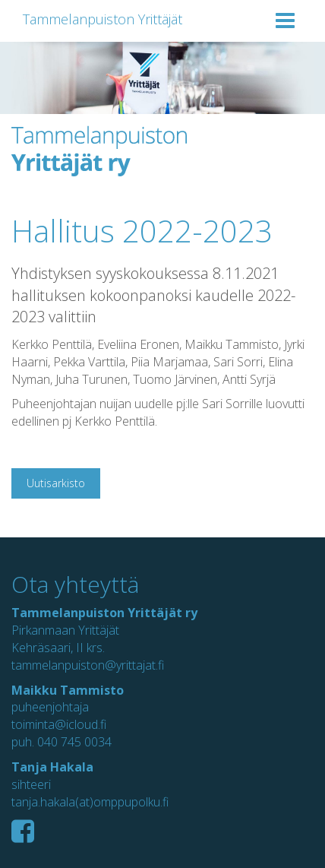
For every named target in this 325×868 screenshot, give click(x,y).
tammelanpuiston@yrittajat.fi (88, 665)
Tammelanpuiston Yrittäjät (103, 19)
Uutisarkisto (56, 483)
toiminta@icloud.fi (59, 724)
